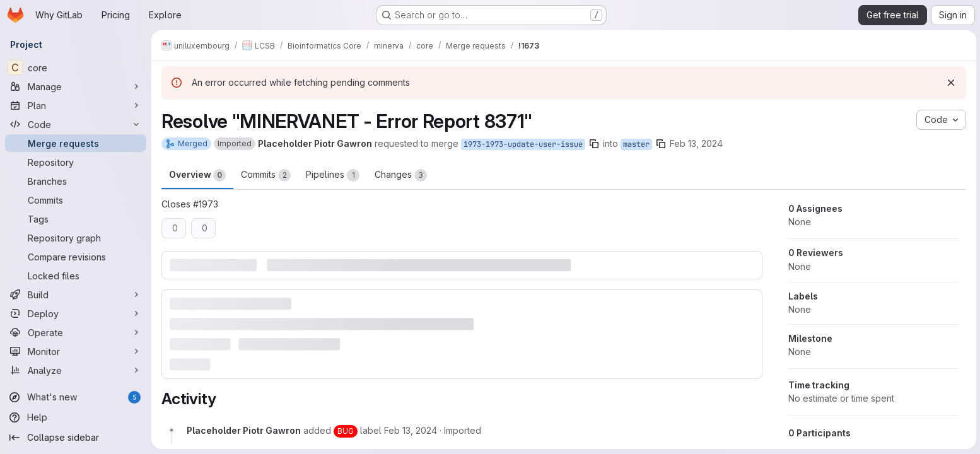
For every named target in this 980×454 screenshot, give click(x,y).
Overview (197, 175)
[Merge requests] (76, 143)
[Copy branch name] (594, 144)
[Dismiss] (950, 83)
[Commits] (76, 200)
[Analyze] (76, 370)
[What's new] (76, 397)
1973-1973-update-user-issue (523, 144)
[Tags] (76, 219)
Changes (401, 175)
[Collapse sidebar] (76, 438)
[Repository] (76, 162)
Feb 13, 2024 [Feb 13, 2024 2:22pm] (696, 143)
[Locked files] (76, 276)
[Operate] (76, 332)
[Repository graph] (76, 238)
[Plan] (76, 105)
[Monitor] (76, 351)
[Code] (76, 124)
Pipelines (333, 175)
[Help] (76, 417)
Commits (266, 175)
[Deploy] (76, 313)
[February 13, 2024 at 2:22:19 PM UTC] (411, 430)
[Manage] (76, 86)
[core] (76, 67)
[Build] (76, 294)
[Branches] (76, 181)
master (636, 144)
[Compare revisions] (76, 257)
